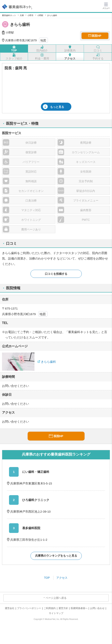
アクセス (62, 578)
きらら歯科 (48, 362)
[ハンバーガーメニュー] (106, 6)
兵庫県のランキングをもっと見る (56, 556)
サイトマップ (56, 613)
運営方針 (63, 608)
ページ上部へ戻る (56, 598)
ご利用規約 (50, 608)
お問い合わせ (97, 608)
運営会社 (10, 608)
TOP (47, 578)
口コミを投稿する (56, 274)
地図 (43, 40)
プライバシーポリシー (29, 608)
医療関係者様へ (79, 608)
